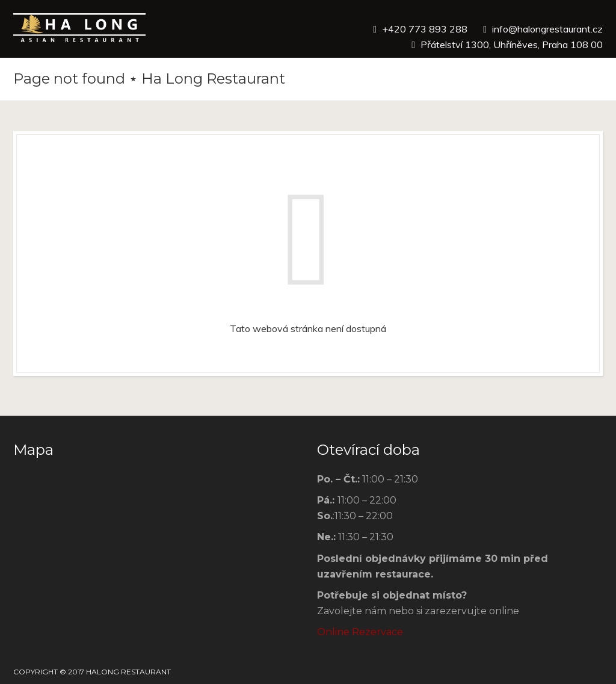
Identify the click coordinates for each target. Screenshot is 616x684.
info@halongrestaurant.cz (547, 29)
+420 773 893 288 (425, 29)
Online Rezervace (360, 632)
